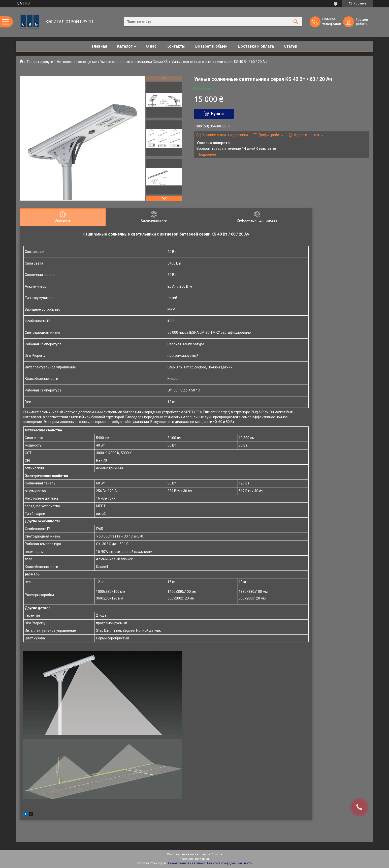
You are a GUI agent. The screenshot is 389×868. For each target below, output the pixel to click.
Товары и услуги (40, 62)
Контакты (176, 46)
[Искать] (296, 22)
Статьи (291, 46)
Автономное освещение (77, 62)
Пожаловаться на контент (187, 863)
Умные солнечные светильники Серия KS (134, 62)
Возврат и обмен (211, 46)
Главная (100, 46)
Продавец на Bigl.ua (195, 859)
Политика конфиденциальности (230, 863)
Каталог (125, 46)
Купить (218, 114)
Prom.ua (217, 854)
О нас (151, 46)
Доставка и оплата (256, 46)
